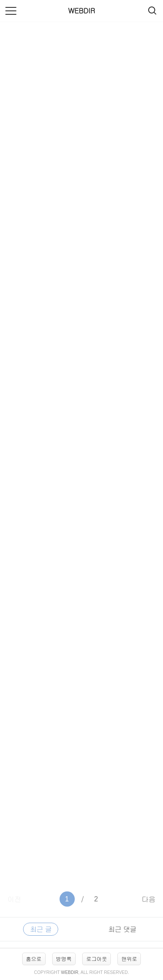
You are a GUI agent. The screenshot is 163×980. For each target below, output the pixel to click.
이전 (14, 899)
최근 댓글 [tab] (122, 929)
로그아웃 (96, 959)
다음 (149, 899)
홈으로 (34, 959)
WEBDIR (82, 11)
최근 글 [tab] (41, 929)
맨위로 (129, 959)
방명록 (64, 959)
